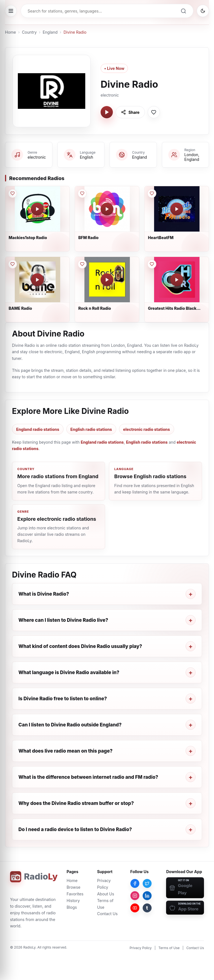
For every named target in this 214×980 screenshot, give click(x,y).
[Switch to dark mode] (203, 11)
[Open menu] (11, 11)
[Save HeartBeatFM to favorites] (152, 193)
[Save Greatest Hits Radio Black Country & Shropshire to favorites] (152, 264)
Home (10, 32)
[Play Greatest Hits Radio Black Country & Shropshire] (177, 280)
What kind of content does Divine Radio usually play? (80, 646)
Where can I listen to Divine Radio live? (63, 620)
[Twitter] (147, 883)
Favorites (75, 894)
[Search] (183, 11)
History (73, 901)
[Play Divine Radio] (107, 112)
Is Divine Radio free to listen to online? (63, 699)
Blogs (72, 907)
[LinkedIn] (147, 896)
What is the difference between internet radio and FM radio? (88, 777)
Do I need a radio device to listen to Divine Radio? (75, 829)
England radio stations (38, 429)
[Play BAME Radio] (37, 280)
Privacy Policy (141, 948)
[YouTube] (135, 908)
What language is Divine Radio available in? (69, 672)
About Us (105, 894)
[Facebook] (135, 883)
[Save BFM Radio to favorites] (82, 193)
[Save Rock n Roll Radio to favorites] (82, 264)
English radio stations (91, 429)
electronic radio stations (147, 429)
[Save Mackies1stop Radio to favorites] (13, 193)
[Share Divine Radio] (130, 112)
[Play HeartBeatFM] (177, 209)
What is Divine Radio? (44, 594)
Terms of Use (169, 948)
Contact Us (107, 914)
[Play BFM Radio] (107, 209)
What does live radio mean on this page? (65, 751)
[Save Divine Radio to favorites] (154, 112)
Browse (73, 887)
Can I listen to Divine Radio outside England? (70, 725)
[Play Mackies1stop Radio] (37, 209)
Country (29, 32)
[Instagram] (135, 896)
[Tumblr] (147, 908)
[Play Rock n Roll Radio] (107, 280)
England (50, 32)
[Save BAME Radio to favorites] (13, 264)
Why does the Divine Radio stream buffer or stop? (76, 803)
